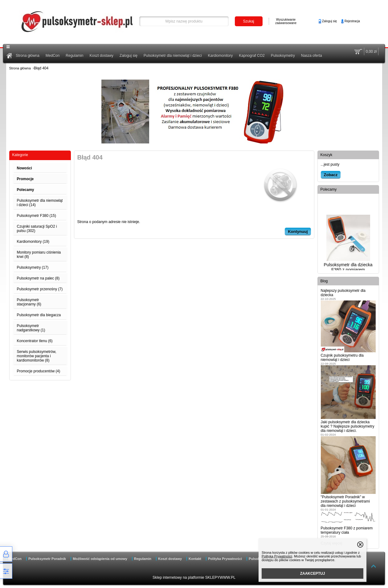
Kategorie (20, 155)
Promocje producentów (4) (39, 371)
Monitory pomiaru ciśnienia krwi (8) (39, 255)
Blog (324, 281)
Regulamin (74, 56)
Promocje (25, 179)
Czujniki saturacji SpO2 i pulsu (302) (37, 229)
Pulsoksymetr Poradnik (47, 559)
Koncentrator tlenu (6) (35, 341)
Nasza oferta (312, 56)
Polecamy (26, 190)
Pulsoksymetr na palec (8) (38, 278)
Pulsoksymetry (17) (33, 267)
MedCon (53, 56)
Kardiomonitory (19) (33, 242)
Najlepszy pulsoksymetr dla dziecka (343, 293)
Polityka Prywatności (225, 559)
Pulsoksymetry (283, 56)
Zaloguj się (329, 21)
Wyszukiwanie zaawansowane (286, 21)
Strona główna (28, 56)
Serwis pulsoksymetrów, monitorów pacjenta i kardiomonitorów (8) (37, 356)
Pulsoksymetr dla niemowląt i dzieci (173, 56)
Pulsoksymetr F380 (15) (37, 216)
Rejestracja (352, 21)
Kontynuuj (298, 232)
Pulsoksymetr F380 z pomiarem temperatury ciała (347, 530)
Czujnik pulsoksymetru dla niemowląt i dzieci (342, 358)
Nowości (25, 168)
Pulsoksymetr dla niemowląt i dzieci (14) (40, 203)
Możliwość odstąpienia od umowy (100, 559)
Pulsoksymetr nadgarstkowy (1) (31, 328)
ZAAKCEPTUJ (313, 574)
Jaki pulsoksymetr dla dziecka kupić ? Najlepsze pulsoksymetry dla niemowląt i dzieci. (348, 426)
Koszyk (327, 155)
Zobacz (331, 175)
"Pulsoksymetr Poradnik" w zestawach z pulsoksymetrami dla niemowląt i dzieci (345, 501)
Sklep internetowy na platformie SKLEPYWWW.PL (194, 578)
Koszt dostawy (101, 56)
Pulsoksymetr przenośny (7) (40, 289)
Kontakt (195, 559)
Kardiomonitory (221, 56)
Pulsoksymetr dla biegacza (39, 315)
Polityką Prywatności (277, 556)
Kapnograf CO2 (252, 56)
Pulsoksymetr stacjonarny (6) (29, 302)
